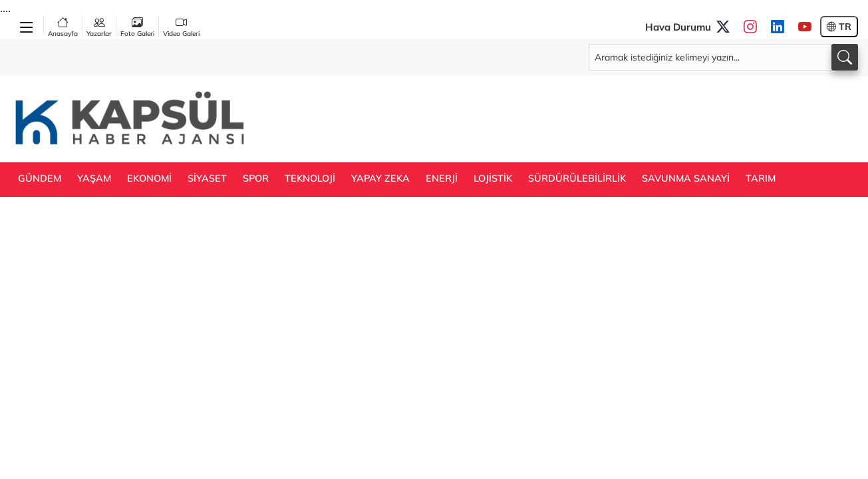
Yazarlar (99, 27)
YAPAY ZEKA (380, 178)
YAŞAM (94, 178)
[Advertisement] (616, 118)
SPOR (256, 178)
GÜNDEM (40, 178)
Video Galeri (181, 27)
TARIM (761, 178)
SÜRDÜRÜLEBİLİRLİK (577, 178)
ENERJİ (442, 178)
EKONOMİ (149, 178)
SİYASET (207, 178)
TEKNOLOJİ (310, 178)
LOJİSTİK (493, 178)
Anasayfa (63, 27)
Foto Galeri (137, 27)
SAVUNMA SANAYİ (686, 178)
